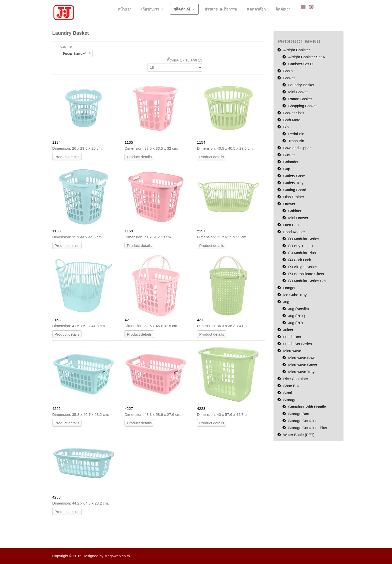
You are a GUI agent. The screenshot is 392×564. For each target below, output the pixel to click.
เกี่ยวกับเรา (150, 9)
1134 (56, 142)
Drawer (289, 204)
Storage (290, 400)
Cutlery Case (294, 176)
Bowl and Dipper (297, 148)
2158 (56, 320)
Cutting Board (295, 190)
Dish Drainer (294, 197)
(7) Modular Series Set (307, 281)
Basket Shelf (294, 113)
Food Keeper (294, 232)
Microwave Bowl (302, 358)
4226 (56, 408)
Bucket (289, 155)
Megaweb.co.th (117, 556)
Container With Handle (307, 407)
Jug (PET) (297, 316)
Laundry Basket (301, 85)
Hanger (289, 288)
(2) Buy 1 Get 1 (301, 246)
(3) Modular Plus (302, 253)
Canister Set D (300, 64)
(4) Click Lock (300, 260)
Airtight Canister (297, 50)
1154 (201, 142)
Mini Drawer (298, 218)
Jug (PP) (295, 323)
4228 (201, 408)
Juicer (288, 330)
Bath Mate (292, 120)
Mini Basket (298, 92)
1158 (56, 231)
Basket (289, 78)
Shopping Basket (302, 106)
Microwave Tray (301, 372)
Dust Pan (291, 225)
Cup (287, 169)
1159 (129, 231)
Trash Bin (296, 141)
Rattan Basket (300, 99)
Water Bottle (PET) (299, 435)
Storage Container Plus (308, 428)
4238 (56, 497)
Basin (288, 71)
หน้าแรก (125, 9)
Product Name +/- (75, 54)
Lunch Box (292, 337)
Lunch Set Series (297, 344)
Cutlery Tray (293, 183)
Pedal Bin (296, 134)
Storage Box (299, 414)
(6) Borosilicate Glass (306, 274)
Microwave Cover (303, 365)
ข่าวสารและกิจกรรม (221, 9)
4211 (129, 320)
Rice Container (296, 379)
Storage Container (303, 421)
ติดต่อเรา (283, 9)
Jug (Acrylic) (299, 309)
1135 (129, 142)
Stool (287, 393)
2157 (201, 231)
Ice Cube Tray (295, 295)
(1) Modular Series (304, 239)
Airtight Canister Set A (307, 57)
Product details (67, 157)
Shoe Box (291, 386)
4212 (201, 320)
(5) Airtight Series (303, 267)
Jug (286, 302)
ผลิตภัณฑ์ (182, 9)
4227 (129, 408)
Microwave (292, 351)
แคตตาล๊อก (256, 9)
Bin (286, 127)
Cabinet (295, 211)
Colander (291, 162)
